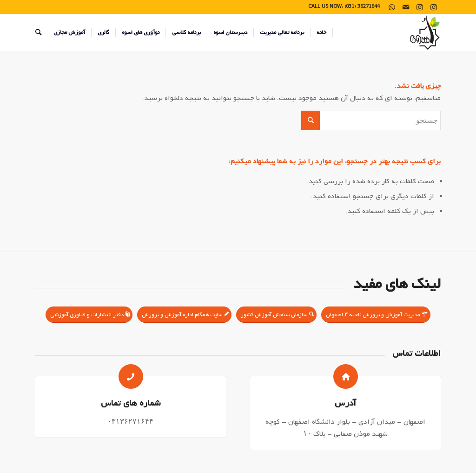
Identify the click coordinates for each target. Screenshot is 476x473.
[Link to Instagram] (434, 7)
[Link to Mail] (406, 7)
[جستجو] (38, 33)
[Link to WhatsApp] (392, 7)
